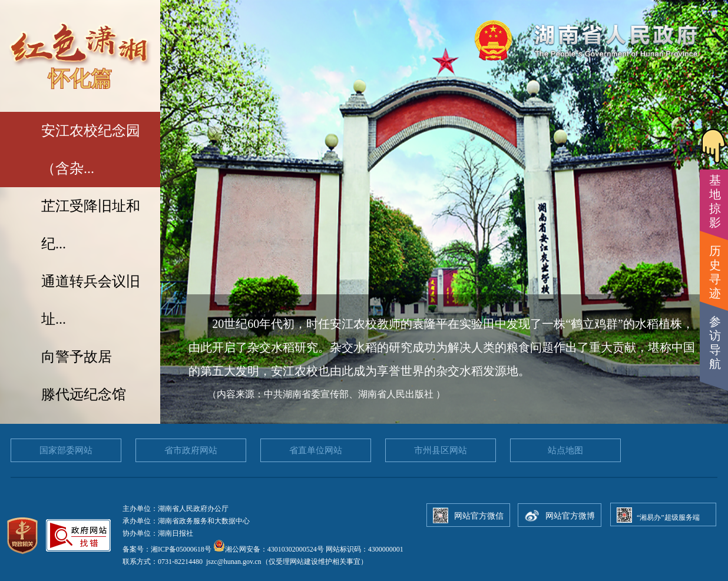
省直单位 (316, 450)
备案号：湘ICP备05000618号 (168, 549)
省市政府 (191, 450)
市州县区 (441, 450)
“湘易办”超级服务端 (668, 517)
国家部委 (66, 450)
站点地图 (565, 450)
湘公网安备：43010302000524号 (269, 549)
